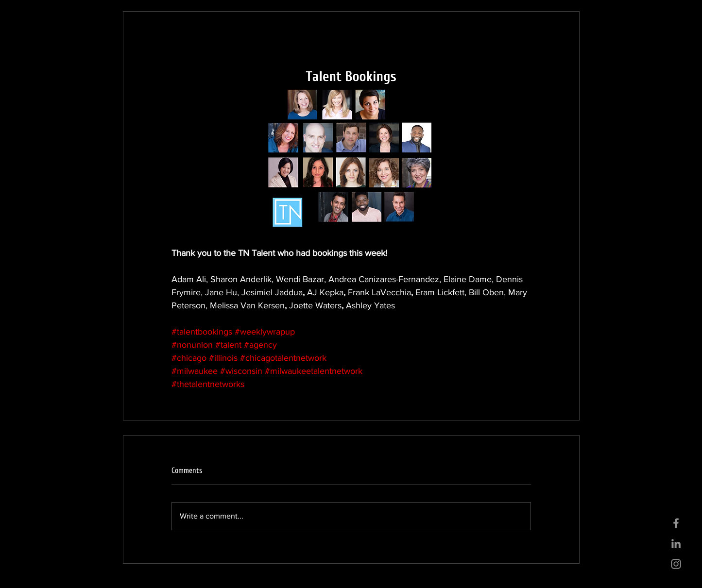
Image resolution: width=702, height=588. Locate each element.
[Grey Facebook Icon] (676, 523)
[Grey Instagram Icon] (676, 564)
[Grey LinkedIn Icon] (676, 544)
